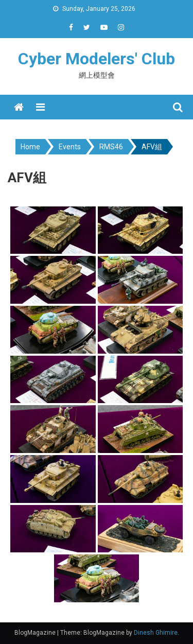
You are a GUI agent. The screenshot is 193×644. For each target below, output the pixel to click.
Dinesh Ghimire (156, 633)
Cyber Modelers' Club (97, 59)
